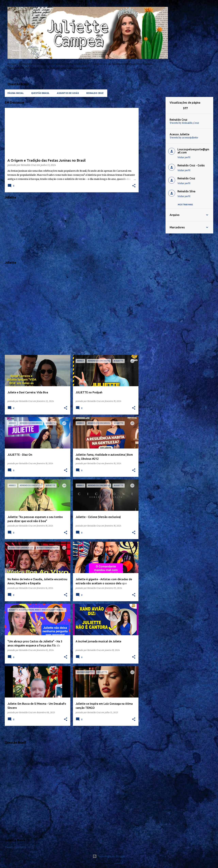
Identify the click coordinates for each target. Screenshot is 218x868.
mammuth (119, 863)
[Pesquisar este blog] (195, 11)
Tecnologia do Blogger (109, 856)
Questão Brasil (40, 93)
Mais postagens (72, 736)
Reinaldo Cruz (95, 93)
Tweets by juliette (15, 847)
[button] (134, 186)
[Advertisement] (152, 148)
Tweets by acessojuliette (184, 138)
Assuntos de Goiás (68, 93)
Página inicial (16, 93)
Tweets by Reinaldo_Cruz (184, 123)
